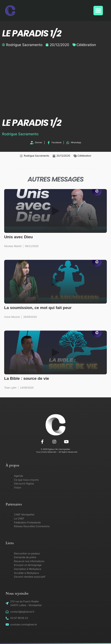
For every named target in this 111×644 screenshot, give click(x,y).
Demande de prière (25, 557)
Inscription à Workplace (28, 569)
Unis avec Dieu (18, 237)
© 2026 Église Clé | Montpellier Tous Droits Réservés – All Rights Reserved (56, 451)
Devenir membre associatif (30, 577)
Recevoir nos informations (29, 561)
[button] (98, 11)
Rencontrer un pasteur (27, 553)
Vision (18, 488)
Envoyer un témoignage (28, 565)
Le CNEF (19, 518)
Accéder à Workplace (26, 573)
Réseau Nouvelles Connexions (32, 526)
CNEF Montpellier (24, 515)
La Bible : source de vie (27, 378)
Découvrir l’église (24, 484)
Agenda (18, 476)
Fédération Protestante (27, 522)
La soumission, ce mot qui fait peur (38, 308)
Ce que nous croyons (26, 480)
